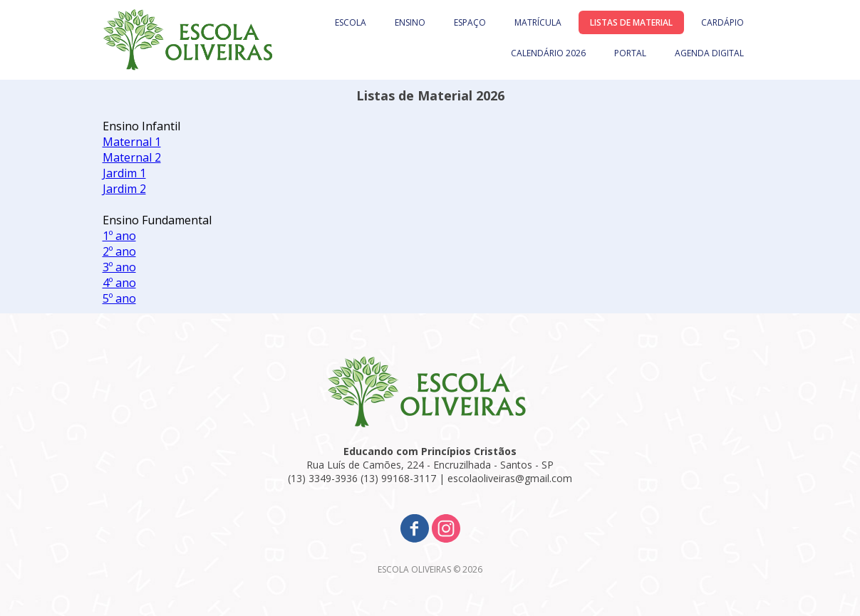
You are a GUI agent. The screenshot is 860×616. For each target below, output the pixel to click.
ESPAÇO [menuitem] (470, 22)
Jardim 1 (124, 173)
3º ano (119, 267)
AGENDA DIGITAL (709, 53)
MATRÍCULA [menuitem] (538, 22)
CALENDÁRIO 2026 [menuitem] (548, 53)
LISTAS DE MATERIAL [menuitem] (631, 22)
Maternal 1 (132, 142)
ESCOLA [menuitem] (351, 22)
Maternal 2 (132, 157)
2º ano (119, 251)
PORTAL (630, 53)
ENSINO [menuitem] (410, 22)
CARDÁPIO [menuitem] (722, 22)
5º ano (119, 298)
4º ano (119, 283)
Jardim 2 (124, 189)
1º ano (119, 236)
